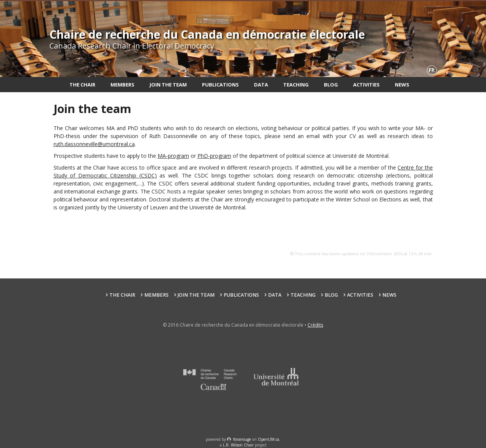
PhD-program (214, 156)
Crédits (315, 325)
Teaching (296, 85)
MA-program (173, 156)
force (242, 439)
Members (122, 85)
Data (261, 85)
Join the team (168, 85)
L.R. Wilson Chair (238, 445)
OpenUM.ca (268, 439)
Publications (220, 85)
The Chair (82, 85)
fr (432, 70)
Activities (366, 85)
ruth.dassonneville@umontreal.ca (94, 144)
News (402, 85)
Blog (331, 85)
